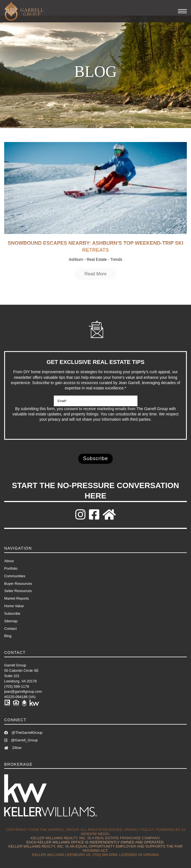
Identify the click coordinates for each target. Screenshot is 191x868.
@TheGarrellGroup (23, 733)
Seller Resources (18, 591)
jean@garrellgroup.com (23, 691)
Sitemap (11, 621)
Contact (10, 629)
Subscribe (12, 613)
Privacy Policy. (140, 830)
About (9, 561)
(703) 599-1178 (17, 686)
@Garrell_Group (21, 740)
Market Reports (17, 598)
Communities (15, 576)
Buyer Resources (18, 584)
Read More (95, 274)
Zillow (13, 748)
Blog (8, 636)
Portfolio (11, 568)
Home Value (14, 606)
